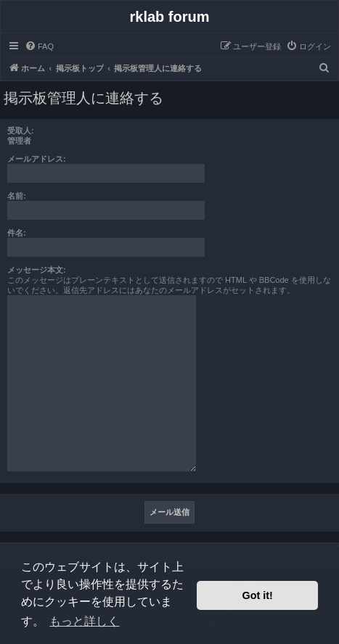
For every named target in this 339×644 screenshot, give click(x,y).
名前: (17, 196)
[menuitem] (39, 46)
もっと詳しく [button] (84, 621)
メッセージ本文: (37, 270)
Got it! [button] (258, 595)
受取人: (21, 131)
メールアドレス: (37, 159)
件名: (17, 233)
